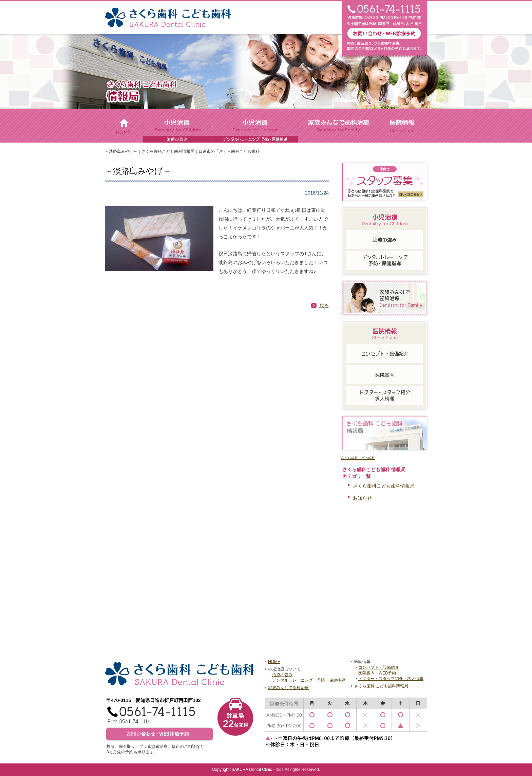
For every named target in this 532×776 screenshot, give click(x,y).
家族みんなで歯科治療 (288, 688)
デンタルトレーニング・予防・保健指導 (309, 680)
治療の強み (282, 675)
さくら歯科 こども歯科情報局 (381, 686)
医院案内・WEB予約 (377, 673)
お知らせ (362, 498)
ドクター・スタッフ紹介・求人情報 (391, 679)
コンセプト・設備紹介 (379, 667)
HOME (274, 662)
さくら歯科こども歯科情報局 (384, 486)
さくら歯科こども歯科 (358, 458)
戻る (324, 306)
